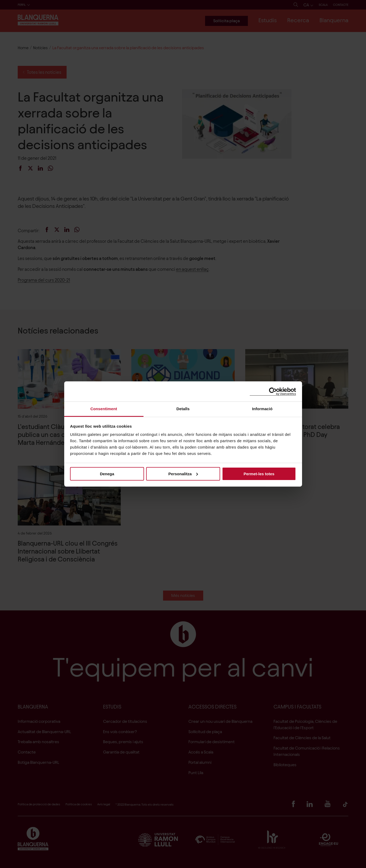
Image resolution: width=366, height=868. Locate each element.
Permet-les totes (259, 474)
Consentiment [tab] (104, 409)
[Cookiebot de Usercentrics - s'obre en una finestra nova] (273, 391)
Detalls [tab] (183, 409)
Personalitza (183, 474)
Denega (107, 474)
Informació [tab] (262, 409)
